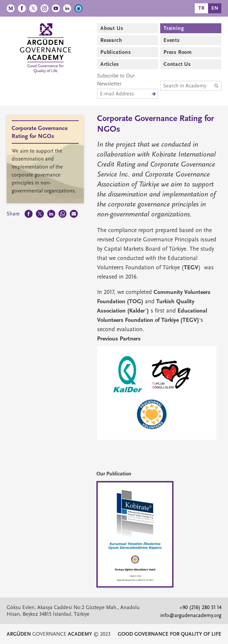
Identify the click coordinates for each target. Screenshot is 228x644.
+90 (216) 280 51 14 (200, 607)
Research (111, 40)
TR (202, 8)
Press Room (178, 52)
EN (215, 8)
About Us (112, 28)
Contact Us (177, 64)
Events (172, 40)
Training (174, 28)
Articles (110, 64)
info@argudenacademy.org (191, 615)
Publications (116, 52)
